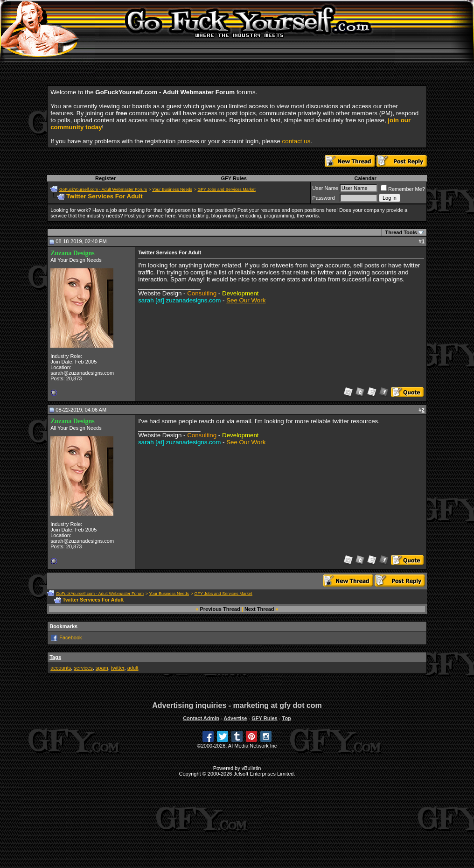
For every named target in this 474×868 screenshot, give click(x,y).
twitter (118, 668)
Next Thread (259, 609)
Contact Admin (201, 718)
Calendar (366, 178)
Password (323, 198)
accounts (61, 668)
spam (102, 668)
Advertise (235, 718)
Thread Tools (401, 232)
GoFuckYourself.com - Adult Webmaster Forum (103, 189)
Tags (55, 657)
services (83, 668)
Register (105, 178)
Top (286, 718)
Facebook (70, 637)
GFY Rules (234, 178)
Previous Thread (220, 609)
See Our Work (246, 300)
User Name (325, 188)
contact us (296, 141)
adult (133, 668)
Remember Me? (403, 189)
